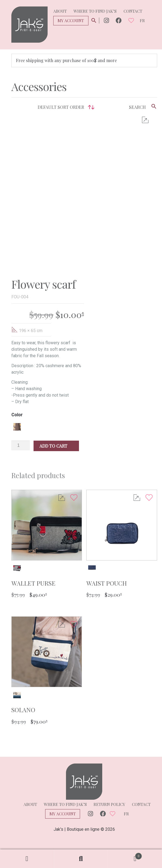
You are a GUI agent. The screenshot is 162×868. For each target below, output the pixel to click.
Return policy (109, 786)
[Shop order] (65, 107)
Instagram (106, 21)
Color (17, 397)
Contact (133, 11)
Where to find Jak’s (95, 11)
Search (81, 859)
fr (142, 21)
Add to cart (56, 428)
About (60, 11)
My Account (71, 21)
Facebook (119, 21)
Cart (125, 855)
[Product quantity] (21, 427)
